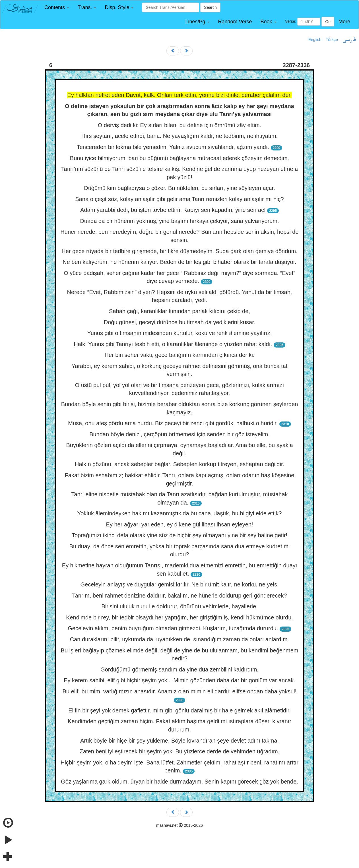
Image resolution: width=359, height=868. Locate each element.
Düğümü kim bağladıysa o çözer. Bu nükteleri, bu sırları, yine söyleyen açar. (179, 188)
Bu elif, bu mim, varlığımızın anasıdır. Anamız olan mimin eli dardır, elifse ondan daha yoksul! (180, 691)
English (315, 40)
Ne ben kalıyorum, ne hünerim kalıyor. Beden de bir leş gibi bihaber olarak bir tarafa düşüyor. (179, 262)
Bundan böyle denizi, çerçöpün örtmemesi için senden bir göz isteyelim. (179, 434)
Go (328, 22)
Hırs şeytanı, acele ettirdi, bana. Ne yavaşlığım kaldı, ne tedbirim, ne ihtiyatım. (179, 136)
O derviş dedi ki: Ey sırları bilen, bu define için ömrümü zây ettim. (180, 125)
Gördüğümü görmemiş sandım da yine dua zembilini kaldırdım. (179, 669)
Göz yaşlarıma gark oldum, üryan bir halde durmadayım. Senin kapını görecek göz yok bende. (179, 782)
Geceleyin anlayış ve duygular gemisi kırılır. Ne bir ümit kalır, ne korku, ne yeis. (180, 584)
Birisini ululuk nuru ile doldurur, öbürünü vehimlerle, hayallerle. (179, 606)
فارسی (349, 40)
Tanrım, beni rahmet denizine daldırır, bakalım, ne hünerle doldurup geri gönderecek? (180, 596)
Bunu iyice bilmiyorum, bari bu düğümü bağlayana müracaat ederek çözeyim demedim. (179, 158)
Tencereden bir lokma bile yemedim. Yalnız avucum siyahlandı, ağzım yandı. (173, 147)
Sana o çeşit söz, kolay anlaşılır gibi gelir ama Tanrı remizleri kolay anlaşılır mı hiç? (179, 199)
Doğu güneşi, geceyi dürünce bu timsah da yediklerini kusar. (180, 322)
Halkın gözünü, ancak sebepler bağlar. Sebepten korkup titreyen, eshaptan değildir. (179, 464)
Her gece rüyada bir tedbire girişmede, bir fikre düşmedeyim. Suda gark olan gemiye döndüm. (179, 251)
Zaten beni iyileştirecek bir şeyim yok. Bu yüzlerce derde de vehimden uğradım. (180, 751)
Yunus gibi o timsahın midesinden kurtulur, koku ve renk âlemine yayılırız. (179, 333)
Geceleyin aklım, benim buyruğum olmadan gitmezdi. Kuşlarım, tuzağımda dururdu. (173, 628)
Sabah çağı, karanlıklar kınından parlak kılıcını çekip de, (179, 311)
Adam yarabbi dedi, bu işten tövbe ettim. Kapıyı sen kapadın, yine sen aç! (173, 210)
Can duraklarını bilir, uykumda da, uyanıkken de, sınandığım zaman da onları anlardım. (179, 639)
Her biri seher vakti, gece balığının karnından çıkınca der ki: (180, 355)
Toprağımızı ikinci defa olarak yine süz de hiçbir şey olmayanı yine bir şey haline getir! (179, 535)
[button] (57, 8)
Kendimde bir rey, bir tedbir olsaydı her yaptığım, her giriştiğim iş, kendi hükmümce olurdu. (179, 617)
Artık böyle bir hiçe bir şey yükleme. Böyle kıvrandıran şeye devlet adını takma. (179, 741)
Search (210, 7)
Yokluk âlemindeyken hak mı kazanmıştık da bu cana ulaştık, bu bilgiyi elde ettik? (180, 513)
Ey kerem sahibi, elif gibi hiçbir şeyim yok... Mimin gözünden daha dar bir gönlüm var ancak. (179, 680)
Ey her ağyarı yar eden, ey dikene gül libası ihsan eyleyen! (180, 524)
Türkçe (332, 40)
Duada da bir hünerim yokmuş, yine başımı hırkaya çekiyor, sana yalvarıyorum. (179, 221)
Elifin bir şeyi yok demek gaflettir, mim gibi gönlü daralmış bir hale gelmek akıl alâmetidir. (179, 710)
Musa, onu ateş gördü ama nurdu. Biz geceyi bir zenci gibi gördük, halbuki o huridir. (173, 423)
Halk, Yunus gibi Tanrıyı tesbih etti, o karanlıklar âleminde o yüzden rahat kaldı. (173, 344)
